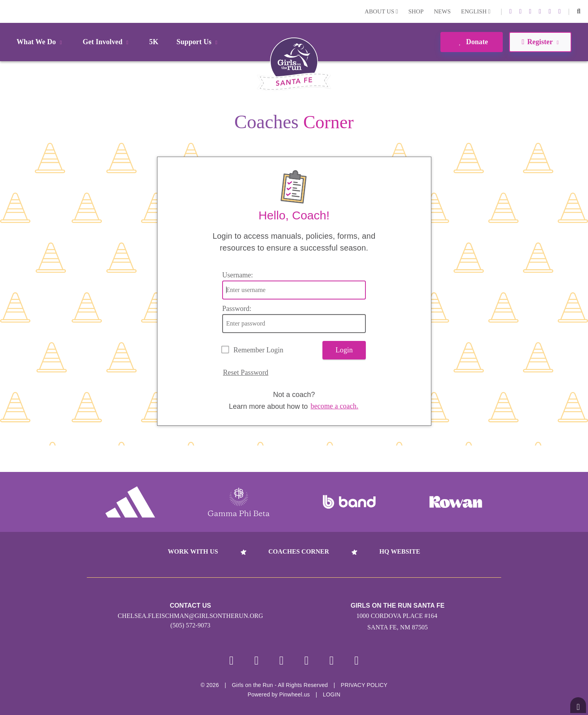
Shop (416, 11)
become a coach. (334, 406)
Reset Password (246, 372)
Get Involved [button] (107, 42)
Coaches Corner (299, 551)
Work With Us (193, 551)
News (442, 11)
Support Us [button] (198, 42)
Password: (237, 309)
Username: (238, 275)
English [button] (476, 11)
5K (154, 42)
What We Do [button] (41, 42)
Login (7, 11)
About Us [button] (381, 11)
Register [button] (540, 42)
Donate (471, 42)
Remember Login (258, 350)
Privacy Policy (364, 685)
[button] (579, 11)
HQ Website (400, 551)
